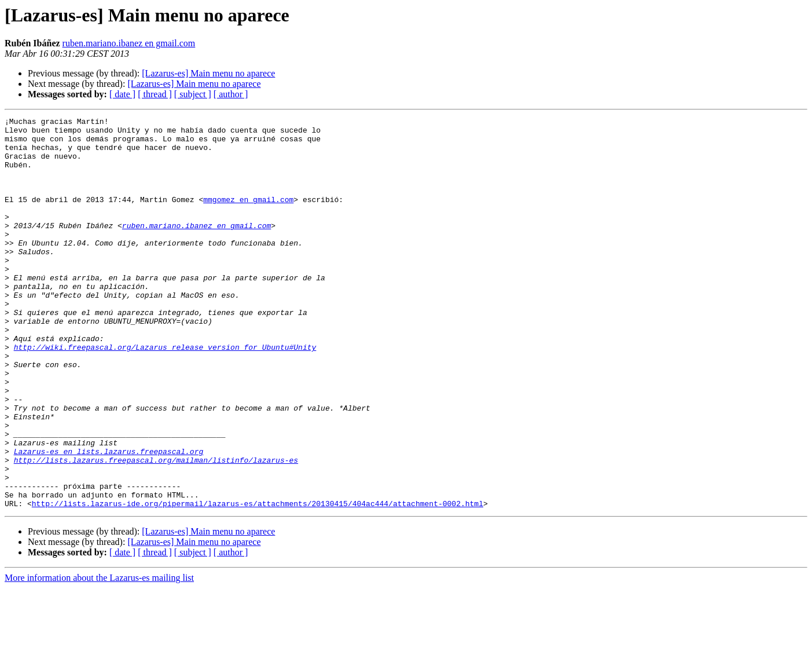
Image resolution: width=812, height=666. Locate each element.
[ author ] (231, 94)
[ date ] (122, 94)
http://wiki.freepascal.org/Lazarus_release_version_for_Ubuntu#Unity (165, 394)
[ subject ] (193, 94)
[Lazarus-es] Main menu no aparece (208, 73)
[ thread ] (155, 94)
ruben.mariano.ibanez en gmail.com (129, 43)
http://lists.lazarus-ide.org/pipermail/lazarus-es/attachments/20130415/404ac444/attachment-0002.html (258, 581)
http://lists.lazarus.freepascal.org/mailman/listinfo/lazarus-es (156, 529)
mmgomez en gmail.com (248, 217)
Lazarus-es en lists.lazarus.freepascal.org (109, 519)
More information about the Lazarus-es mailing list (99, 656)
